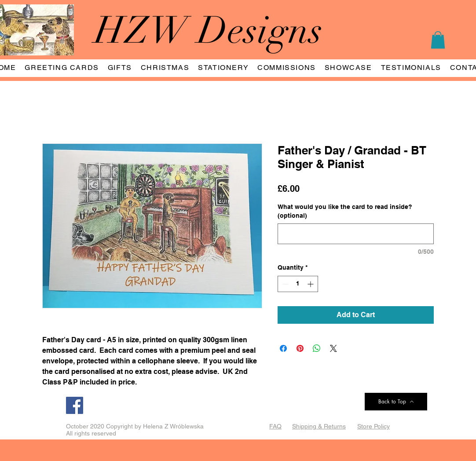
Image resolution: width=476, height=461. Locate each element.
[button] (438, 40)
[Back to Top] (396, 402)
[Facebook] (75, 405)
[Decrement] (284, 284)
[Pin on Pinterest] (300, 348)
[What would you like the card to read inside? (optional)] (356, 234)
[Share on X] (333, 348)
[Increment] (311, 284)
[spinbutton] (298, 284)
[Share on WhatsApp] (317, 348)
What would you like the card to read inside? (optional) (345, 211)
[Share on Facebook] (283, 348)
